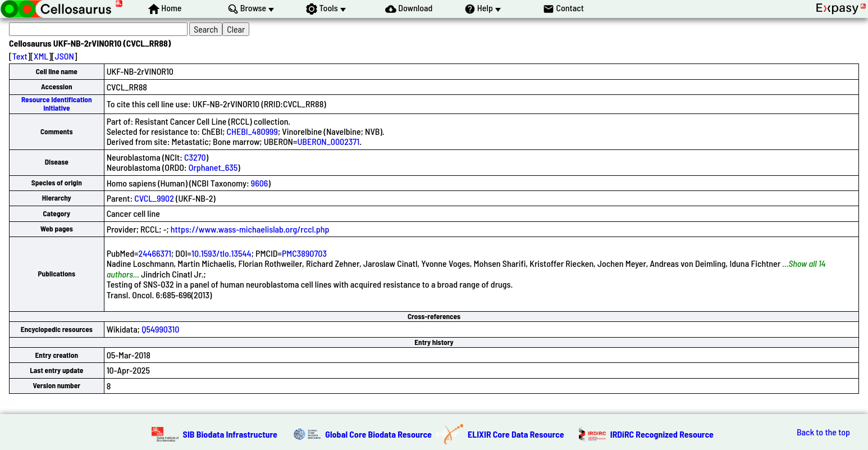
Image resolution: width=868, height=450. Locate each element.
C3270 (195, 157)
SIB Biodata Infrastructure (230, 434)
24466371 (155, 253)
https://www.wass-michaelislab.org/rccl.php (250, 229)
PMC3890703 (304, 253)
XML (41, 56)
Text (20, 56)
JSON (65, 56)
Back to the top (823, 432)
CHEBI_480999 (252, 131)
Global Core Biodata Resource (378, 434)
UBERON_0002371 (328, 141)
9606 (260, 183)
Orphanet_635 (213, 167)
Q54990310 (160, 329)
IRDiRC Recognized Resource (662, 434)
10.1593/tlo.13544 (221, 253)
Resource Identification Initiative (57, 104)
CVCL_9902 (154, 198)
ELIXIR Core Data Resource (516, 434)
